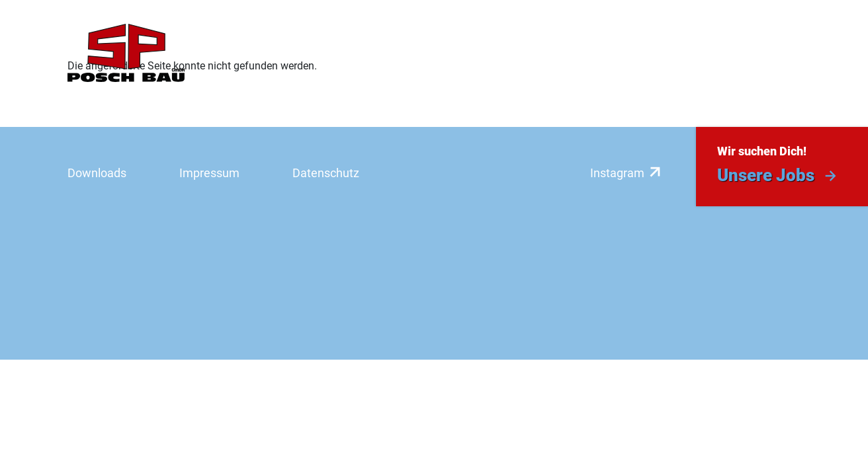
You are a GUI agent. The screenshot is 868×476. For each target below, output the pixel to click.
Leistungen (358, 53)
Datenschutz (326, 173)
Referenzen (450, 53)
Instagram (617, 173)
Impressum (209, 173)
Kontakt (774, 53)
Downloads (97, 173)
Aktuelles (697, 53)
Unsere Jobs (766, 175)
